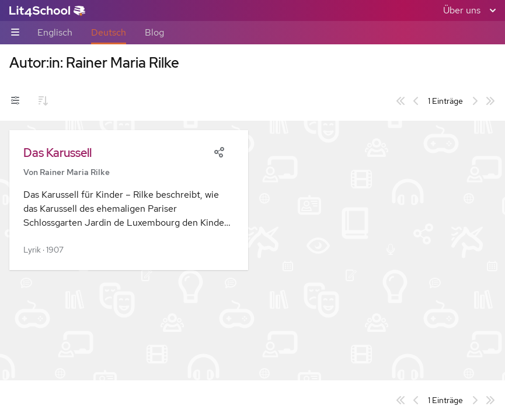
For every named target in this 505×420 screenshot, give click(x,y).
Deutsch (109, 32)
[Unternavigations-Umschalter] (15, 33)
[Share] (219, 151)
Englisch (55, 32)
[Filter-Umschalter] (15, 101)
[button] (129, 200)
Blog (154, 32)
